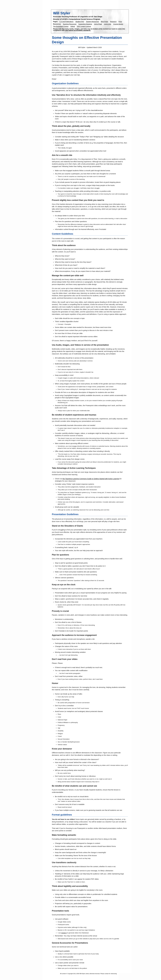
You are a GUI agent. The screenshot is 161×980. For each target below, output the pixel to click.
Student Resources (92, 22)
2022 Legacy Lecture (84, 26)
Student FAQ (80, 22)
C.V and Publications (66, 22)
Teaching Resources (70, 24)
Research (113, 22)
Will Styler (62, 13)
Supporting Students (85, 24)
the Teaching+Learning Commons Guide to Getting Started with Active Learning (91, 479)
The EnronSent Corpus (61, 26)
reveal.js (64, 933)
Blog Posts (104, 22)
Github (73, 26)
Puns (120, 22)
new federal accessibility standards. (78, 30)
